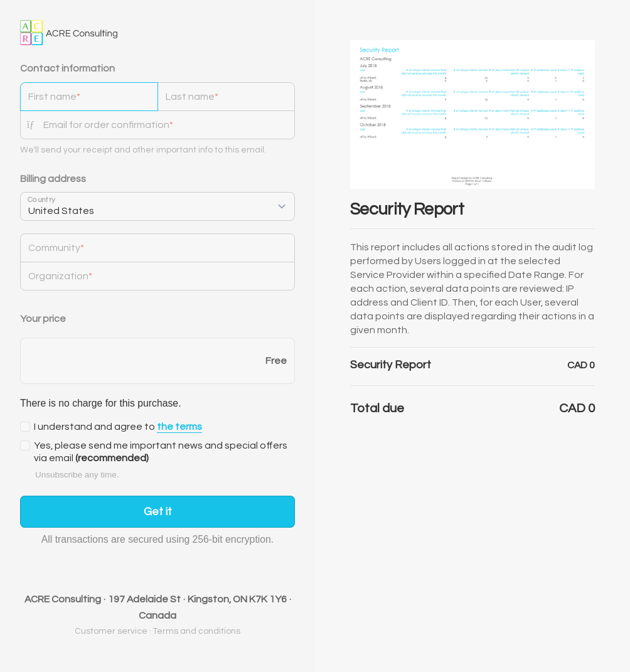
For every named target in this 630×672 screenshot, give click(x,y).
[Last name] (227, 97)
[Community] (157, 248)
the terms (179, 427)
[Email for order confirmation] (169, 125)
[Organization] (157, 276)
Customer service (111, 631)
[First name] (89, 97)
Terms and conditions (197, 631)
